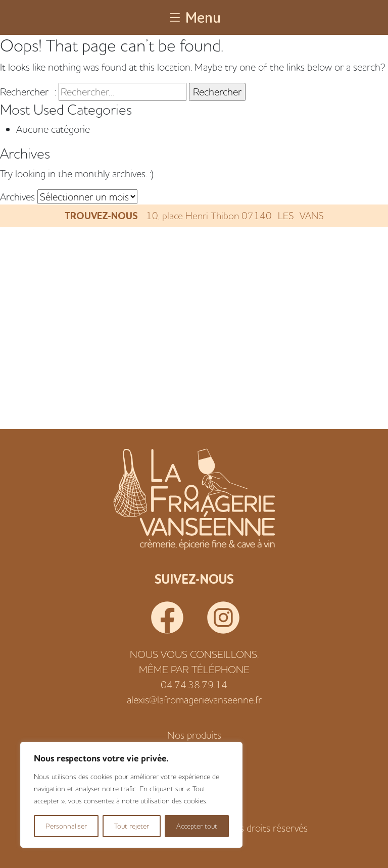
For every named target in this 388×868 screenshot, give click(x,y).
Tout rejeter (132, 826)
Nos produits (194, 735)
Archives (17, 197)
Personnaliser (66, 826)
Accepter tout (197, 826)
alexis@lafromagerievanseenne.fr (194, 700)
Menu (194, 17)
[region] (131, 795)
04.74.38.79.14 (194, 684)
